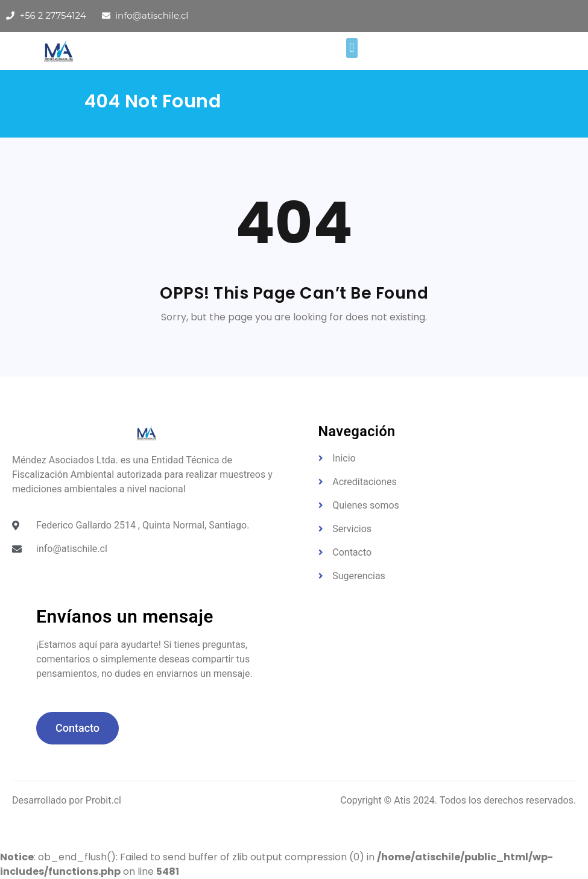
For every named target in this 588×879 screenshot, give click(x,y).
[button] (352, 48)
